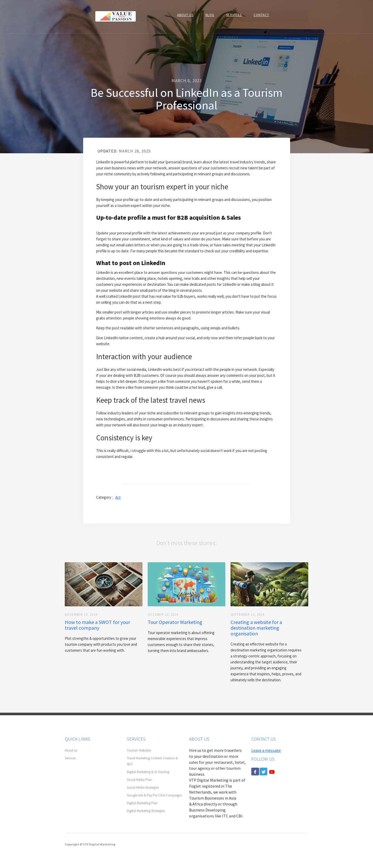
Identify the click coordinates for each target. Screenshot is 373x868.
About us (71, 750)
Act (118, 497)
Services (70, 758)
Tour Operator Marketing (175, 622)
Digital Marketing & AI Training (148, 772)
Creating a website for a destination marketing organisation (256, 628)
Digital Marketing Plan (142, 803)
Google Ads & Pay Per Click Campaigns (154, 795)
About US (185, 15)
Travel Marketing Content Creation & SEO (152, 761)
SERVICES (234, 15)
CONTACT (261, 15)
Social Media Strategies (143, 787)
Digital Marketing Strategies (146, 811)
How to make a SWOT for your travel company (97, 625)
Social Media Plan (139, 780)
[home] (116, 16)
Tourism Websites (139, 750)
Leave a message (266, 750)
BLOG (210, 15)
